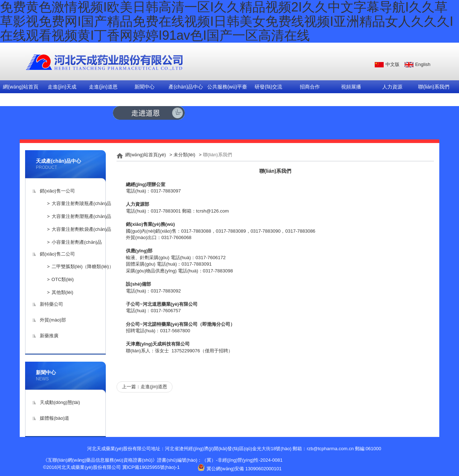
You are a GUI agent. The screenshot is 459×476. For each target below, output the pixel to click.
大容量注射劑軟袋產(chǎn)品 (82, 229)
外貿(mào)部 (53, 320)
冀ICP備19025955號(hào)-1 (151, 467)
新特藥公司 (51, 304)
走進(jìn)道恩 (103, 87)
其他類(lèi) (63, 292)
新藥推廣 (49, 336)
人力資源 (392, 87)
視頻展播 (351, 87)
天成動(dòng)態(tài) (60, 402)
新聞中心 (145, 87)
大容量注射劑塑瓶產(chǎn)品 (82, 216)
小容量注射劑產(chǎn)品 (77, 242)
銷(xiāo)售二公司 (57, 254)
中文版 (392, 64)
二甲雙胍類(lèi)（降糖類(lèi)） (83, 266)
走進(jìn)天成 (62, 87)
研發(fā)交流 (268, 87)
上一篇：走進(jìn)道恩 (145, 387)
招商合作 (310, 87)
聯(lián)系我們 (434, 87)
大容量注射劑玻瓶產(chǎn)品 (82, 203)
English (423, 64)
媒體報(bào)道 (55, 418)
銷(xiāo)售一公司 (57, 191)
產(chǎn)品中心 (186, 87)
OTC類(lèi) (63, 279)
